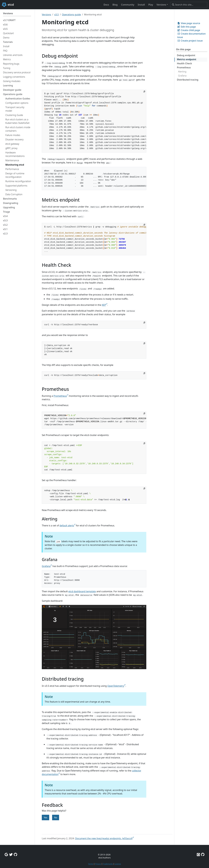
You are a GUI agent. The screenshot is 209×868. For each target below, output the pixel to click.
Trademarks (108, 864)
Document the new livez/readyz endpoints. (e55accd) (104, 838)
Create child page (189, 30)
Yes (46, 817)
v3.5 (57, 15)
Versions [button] (161, 5)
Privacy (98, 864)
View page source (189, 23)
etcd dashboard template (82, 591)
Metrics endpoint (187, 59)
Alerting (182, 72)
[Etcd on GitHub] (198, 854)
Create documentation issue (191, 35)
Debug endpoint (186, 55)
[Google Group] (6, 854)
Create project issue (190, 41)
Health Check (184, 63)
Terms (91, 864)
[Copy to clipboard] (144, 92)
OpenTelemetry (116, 686)
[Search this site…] (189, 5)
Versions (46, 15)
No (56, 817)
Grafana (182, 76)
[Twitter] (11, 854)
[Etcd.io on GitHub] (203, 854)
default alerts (67, 526)
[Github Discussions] (15, 854)
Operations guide (71, 15)
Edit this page (187, 27)
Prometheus (184, 67)
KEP (104, 305)
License (118, 864)
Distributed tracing (188, 80)
